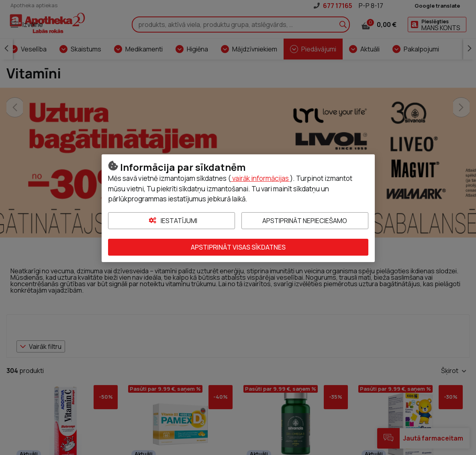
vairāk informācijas (260, 178)
